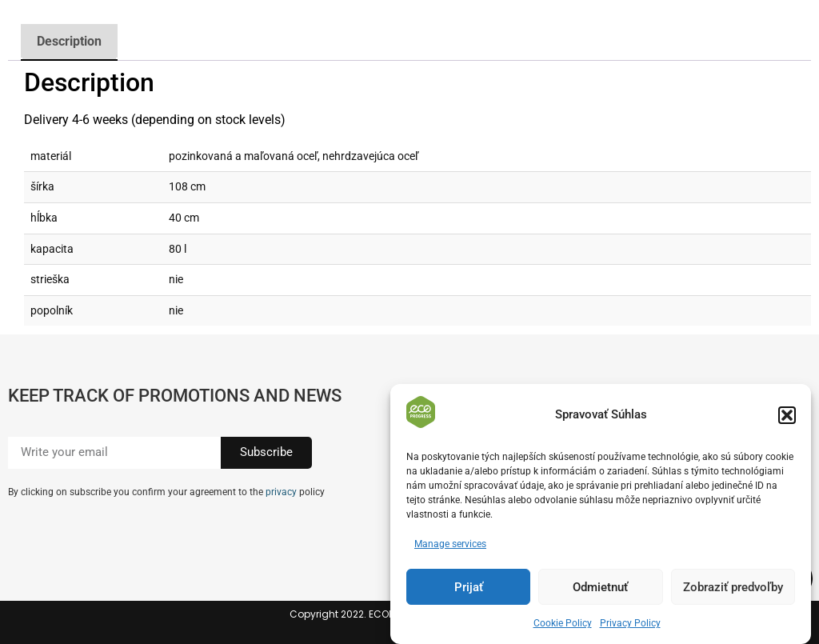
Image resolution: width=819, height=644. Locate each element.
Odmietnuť (600, 587)
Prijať (469, 587)
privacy (281, 492)
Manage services (450, 545)
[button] (787, 415)
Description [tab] (69, 41)
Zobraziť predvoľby (733, 587)
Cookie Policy (563, 624)
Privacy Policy (630, 624)
